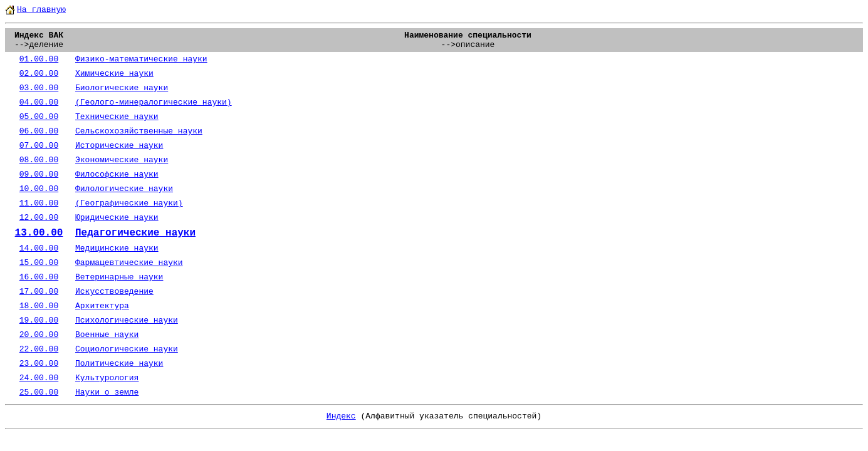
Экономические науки (122, 160)
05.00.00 (39, 117)
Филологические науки (124, 189)
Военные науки (107, 335)
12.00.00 (39, 218)
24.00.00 (39, 378)
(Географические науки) (129, 203)
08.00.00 (39, 160)
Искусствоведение (114, 292)
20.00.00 (39, 335)
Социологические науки (127, 349)
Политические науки (119, 364)
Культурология (107, 378)
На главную (41, 10)
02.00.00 (39, 74)
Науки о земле (107, 392)
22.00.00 (39, 349)
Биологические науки (122, 88)
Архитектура (102, 306)
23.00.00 (39, 364)
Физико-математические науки (141, 59)
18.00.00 (39, 306)
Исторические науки (119, 146)
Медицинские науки (117, 248)
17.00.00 (39, 292)
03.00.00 (39, 88)
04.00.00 (39, 102)
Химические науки (114, 74)
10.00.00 (39, 189)
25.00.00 (39, 392)
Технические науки (117, 117)
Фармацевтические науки (129, 263)
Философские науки (117, 174)
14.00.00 (39, 248)
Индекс (341, 416)
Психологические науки (127, 320)
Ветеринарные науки (119, 277)
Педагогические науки (135, 233)
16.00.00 (39, 277)
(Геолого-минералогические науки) (154, 102)
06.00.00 (39, 131)
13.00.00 (39, 233)
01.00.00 (39, 59)
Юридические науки (117, 218)
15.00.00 (39, 263)
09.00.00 (39, 174)
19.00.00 (39, 320)
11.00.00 (39, 203)
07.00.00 (39, 146)
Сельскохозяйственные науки (139, 131)
